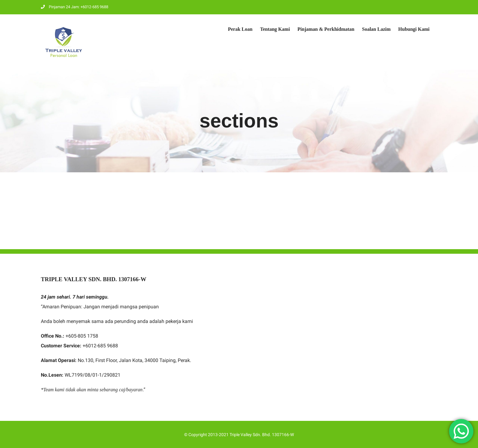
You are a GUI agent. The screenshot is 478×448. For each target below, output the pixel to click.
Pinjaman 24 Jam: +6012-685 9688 (75, 7)
